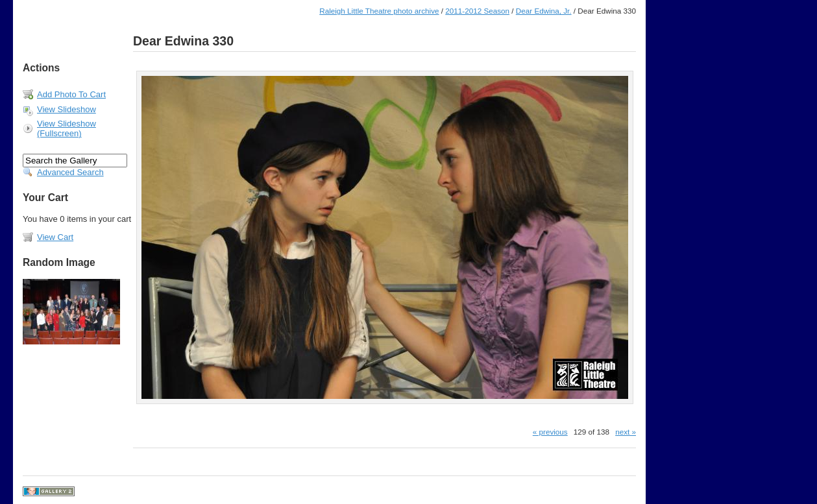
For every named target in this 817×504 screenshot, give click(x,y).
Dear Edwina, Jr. (544, 11)
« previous (550, 432)
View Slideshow (67, 109)
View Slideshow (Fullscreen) (67, 128)
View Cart (55, 237)
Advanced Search (70, 172)
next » (626, 432)
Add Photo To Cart (71, 94)
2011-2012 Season (477, 11)
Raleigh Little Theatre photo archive (379, 11)
